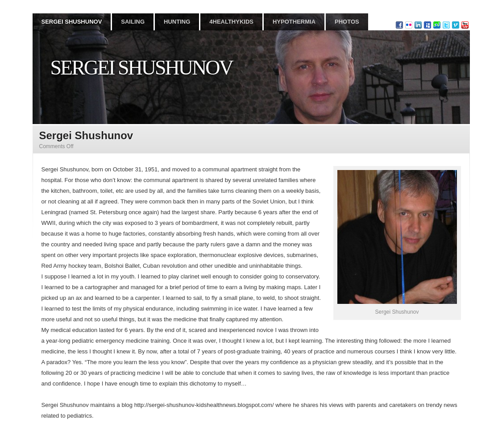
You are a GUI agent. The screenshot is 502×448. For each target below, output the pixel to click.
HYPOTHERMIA (294, 22)
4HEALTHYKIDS (231, 22)
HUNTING (177, 22)
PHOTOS (347, 22)
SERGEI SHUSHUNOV (72, 22)
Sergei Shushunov (141, 68)
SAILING (133, 22)
